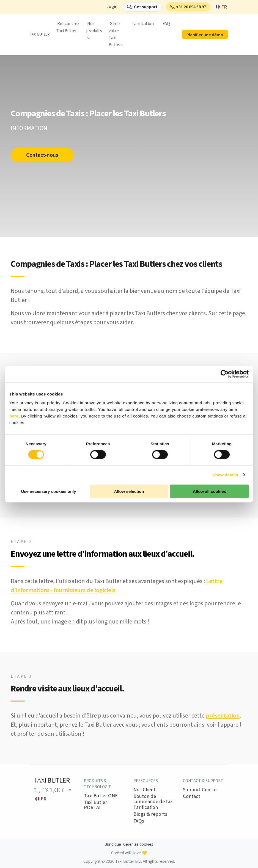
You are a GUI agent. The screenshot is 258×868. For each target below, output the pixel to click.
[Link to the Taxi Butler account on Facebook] (37, 790)
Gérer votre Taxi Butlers (116, 34)
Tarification (143, 24)
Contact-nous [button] (43, 155)
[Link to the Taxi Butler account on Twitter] (45, 790)
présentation (223, 716)
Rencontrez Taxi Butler (68, 27)
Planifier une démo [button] (205, 35)
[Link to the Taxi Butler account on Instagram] (67, 790)
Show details (225, 475)
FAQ (166, 24)
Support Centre (200, 790)
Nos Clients (146, 790)
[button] (188, 7)
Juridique (113, 844)
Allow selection (129, 491)
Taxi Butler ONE (101, 796)
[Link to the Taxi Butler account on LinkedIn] (55, 790)
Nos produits (94, 27)
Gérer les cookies (138, 844)
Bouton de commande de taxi (153, 799)
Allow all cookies (209, 491)
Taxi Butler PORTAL (95, 805)
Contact (192, 796)
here (14, 416)
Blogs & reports (150, 814)
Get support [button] (146, 7)
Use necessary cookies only (48, 491)
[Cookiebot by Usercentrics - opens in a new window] (225, 374)
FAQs (139, 821)
